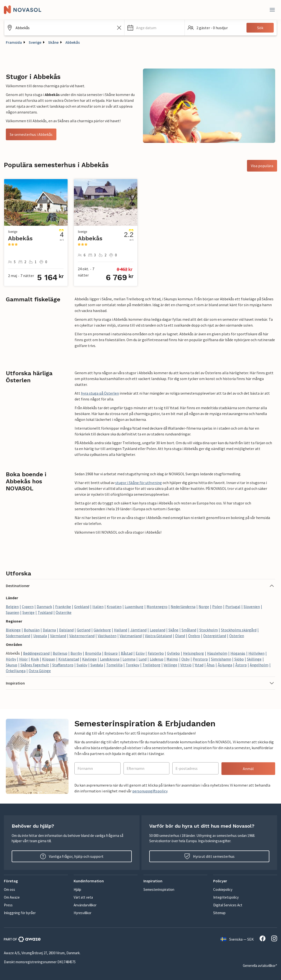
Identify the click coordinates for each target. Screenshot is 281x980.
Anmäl (248, 769)
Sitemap (219, 913)
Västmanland (131, 636)
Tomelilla (114, 665)
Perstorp (200, 659)
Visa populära (262, 166)
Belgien (12, 607)
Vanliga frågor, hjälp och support (72, 856)
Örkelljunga (16, 671)
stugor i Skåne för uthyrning (139, 483)
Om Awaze (12, 897)
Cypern (28, 607)
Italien (98, 607)
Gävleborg (102, 630)
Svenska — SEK (237, 939)
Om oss (9, 889)
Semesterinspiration (159, 889)
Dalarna (49, 630)
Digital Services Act (228, 905)
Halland (121, 630)
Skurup (12, 665)
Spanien (13, 612)
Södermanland (18, 636)
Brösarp (111, 653)
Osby (185, 659)
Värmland (58, 636)
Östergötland (215, 636)
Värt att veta (83, 897)
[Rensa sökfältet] (119, 28)
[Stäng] (272, 10)
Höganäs (238, 653)
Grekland (82, 607)
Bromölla (93, 653)
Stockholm (209, 630)
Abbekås (73, 42)
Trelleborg (151, 665)
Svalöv (82, 665)
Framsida (14, 42)
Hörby (11, 659)
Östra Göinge (40, 671)
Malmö (172, 659)
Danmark (44, 607)
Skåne (53, 42)
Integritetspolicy (226, 897)
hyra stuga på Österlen (100, 393)
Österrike (64, 612)
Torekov (132, 665)
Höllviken (256, 653)
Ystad (199, 665)
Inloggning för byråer (20, 913)
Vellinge (170, 665)
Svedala (97, 665)
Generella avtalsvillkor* (260, 966)
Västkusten (107, 636)
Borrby (76, 653)
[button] (154, 28)
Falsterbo (156, 653)
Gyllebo (173, 653)
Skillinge (254, 659)
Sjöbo (239, 659)
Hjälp (77, 889)
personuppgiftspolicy (150, 791)
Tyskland (45, 612)
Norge (204, 607)
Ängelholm (259, 665)
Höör (23, 659)
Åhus (211, 665)
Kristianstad (69, 659)
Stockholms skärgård (239, 630)
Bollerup (60, 653)
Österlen (237, 636)
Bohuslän (32, 630)
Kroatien (114, 607)
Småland (189, 630)
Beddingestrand (36, 653)
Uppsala (40, 636)
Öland (180, 636)
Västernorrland (82, 636)
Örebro (194, 636)
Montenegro (157, 607)
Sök (260, 28)
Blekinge (13, 630)
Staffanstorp (63, 665)
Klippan (49, 659)
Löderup (157, 659)
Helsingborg (193, 653)
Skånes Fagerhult (35, 665)
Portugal (233, 607)
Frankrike (63, 607)
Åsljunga (225, 665)
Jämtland (138, 630)
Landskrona (110, 659)
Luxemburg (134, 607)
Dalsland (66, 630)
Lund (143, 659)
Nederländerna (183, 607)
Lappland (158, 630)
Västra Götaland (158, 636)
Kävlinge (89, 659)
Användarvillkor (85, 905)
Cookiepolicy (223, 889)
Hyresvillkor (83, 913)
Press (8, 905)
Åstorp (241, 665)
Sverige (35, 42)
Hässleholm (217, 653)
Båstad (127, 653)
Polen (217, 607)
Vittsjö (186, 665)
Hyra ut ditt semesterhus (209, 856)
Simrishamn (221, 659)
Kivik (35, 659)
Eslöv (140, 653)
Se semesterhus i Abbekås (31, 134)
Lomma (129, 659)
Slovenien (252, 607)
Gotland (84, 630)
